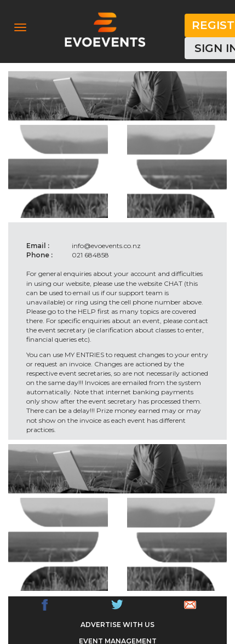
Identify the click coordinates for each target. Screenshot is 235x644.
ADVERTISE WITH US (117, 625)
